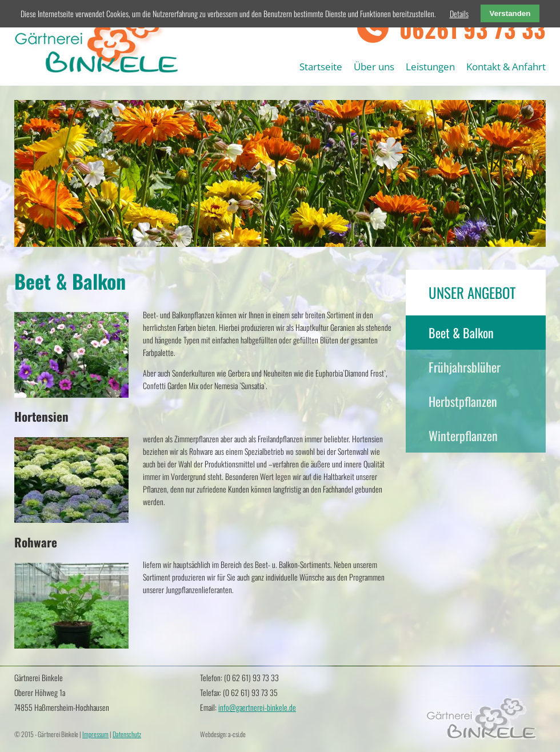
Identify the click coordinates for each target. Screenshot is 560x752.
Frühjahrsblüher (465, 367)
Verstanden (510, 13)
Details (459, 13)
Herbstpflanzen (463, 401)
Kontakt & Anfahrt (506, 67)
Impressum (95, 734)
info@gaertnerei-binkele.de (257, 707)
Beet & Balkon (461, 333)
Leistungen (430, 67)
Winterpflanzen (463, 435)
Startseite (321, 67)
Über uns (374, 67)
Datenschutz (127, 734)
